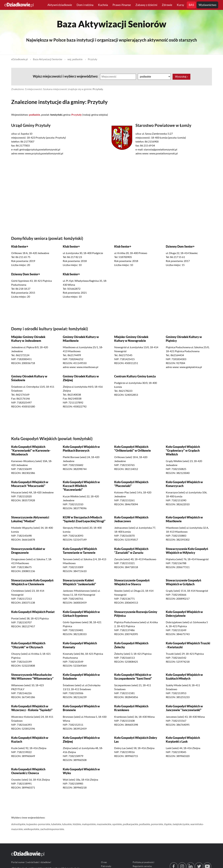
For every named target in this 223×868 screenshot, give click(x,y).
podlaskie (145, 824)
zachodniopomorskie (52, 829)
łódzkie (77, 824)
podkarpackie (130, 824)
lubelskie (56, 824)
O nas (104, 862)
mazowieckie (104, 824)
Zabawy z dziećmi (146, 5)
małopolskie (89, 824)
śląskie (168, 824)
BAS (191, 5)
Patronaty (106, 866)
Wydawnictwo (207, 5)
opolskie (117, 824)
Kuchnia (103, 5)
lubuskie (67, 824)
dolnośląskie (18, 824)
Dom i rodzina (85, 5)
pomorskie (157, 824)
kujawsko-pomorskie (38, 824)
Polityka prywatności (143, 862)
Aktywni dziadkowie (60, 5)
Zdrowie (167, 5)
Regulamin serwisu (142, 866)
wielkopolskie (31, 829)
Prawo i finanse (122, 5)
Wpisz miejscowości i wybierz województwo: (66, 76)
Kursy (180, 5)
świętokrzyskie (181, 824)
